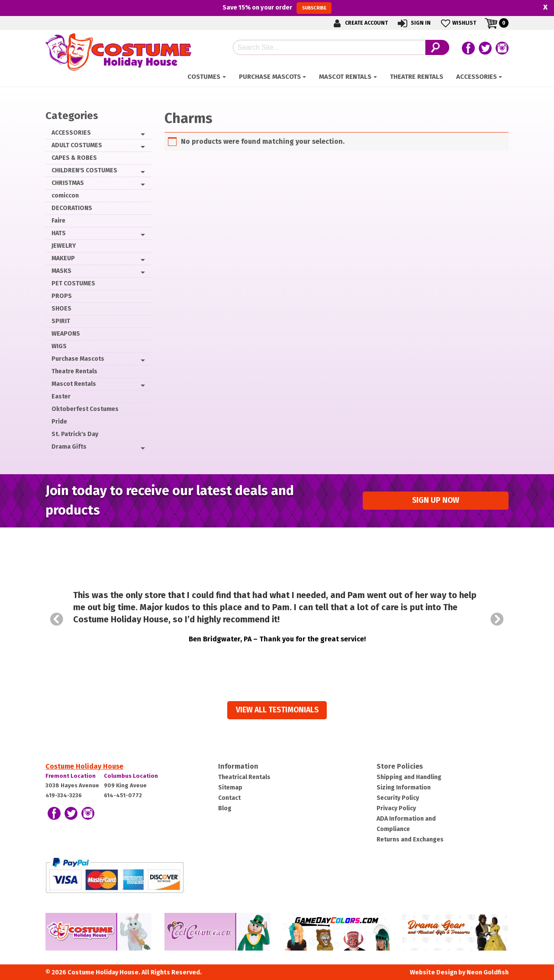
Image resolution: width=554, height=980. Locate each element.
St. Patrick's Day (75, 434)
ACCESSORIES (477, 77)
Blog (225, 808)
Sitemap (230, 788)
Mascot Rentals (345, 77)
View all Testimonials (277, 710)
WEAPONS (66, 334)
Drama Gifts (69, 447)
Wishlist (458, 23)
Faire (58, 221)
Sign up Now (436, 500)
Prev (57, 619)
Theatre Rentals (417, 77)
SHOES (61, 309)
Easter (61, 396)
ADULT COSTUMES (77, 145)
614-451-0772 (123, 795)
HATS (59, 233)
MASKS (61, 271)
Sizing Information (404, 788)
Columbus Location (131, 776)
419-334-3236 (64, 795)
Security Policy (398, 798)
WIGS (59, 346)
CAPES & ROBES (74, 158)
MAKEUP (63, 258)
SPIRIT (61, 321)
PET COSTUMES (73, 283)
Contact (229, 798)
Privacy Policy (396, 808)
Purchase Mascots (270, 77)
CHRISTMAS (68, 183)
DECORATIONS (72, 208)
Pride (59, 422)
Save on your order (277, 8)
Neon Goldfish (488, 972)
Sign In (414, 23)
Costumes (204, 77)
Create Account (359, 23)
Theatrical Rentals (244, 777)
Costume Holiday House (84, 766)
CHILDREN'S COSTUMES (84, 170)
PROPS (62, 296)
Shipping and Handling (409, 777)
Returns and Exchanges (410, 839)
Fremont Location (71, 776)
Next (497, 619)
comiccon (65, 196)
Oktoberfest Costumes (85, 409)
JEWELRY (64, 246)
